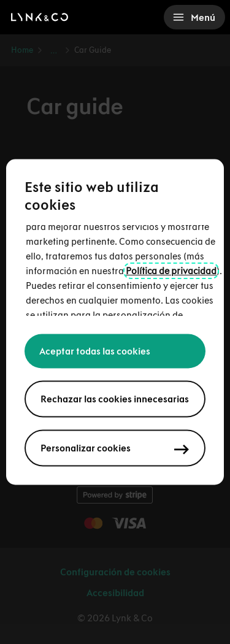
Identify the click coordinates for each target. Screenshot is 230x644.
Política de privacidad (171, 271)
